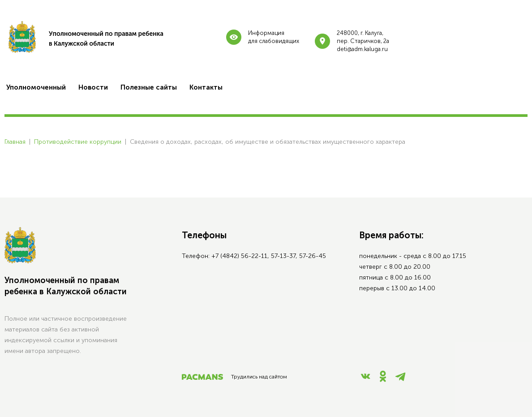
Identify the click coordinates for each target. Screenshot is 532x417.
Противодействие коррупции (78, 142)
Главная (15, 142)
